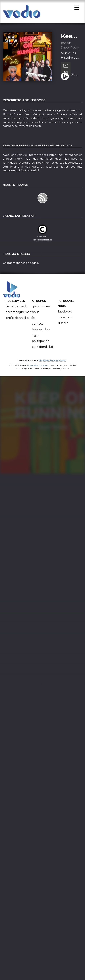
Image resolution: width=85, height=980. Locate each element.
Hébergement (16, 307)
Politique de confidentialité (42, 345)
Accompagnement (19, 313)
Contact (38, 325)
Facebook (65, 313)
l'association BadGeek (38, 366)
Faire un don (41, 330)
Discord (63, 324)
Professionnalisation (20, 319)
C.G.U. (36, 336)
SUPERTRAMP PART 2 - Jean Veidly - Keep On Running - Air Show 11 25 (75, 75)
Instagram (65, 318)
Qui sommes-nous (41, 310)
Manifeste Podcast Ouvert (53, 361)
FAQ (34, 319)
